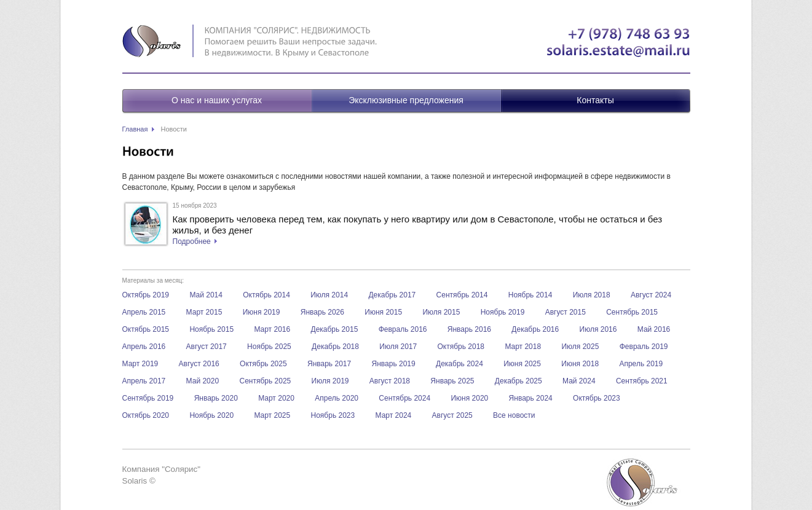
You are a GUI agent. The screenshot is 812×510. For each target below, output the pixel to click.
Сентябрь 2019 (148, 398)
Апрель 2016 (144, 347)
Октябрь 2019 (146, 295)
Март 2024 (394, 415)
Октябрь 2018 (461, 347)
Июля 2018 (592, 295)
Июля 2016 (598, 329)
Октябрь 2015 (146, 329)
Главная (135, 129)
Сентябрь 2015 (632, 312)
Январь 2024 (531, 398)
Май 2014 (206, 295)
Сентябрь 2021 (642, 381)
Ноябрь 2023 (333, 415)
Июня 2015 (383, 312)
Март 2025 (272, 415)
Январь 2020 (216, 398)
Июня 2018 (580, 364)
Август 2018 (390, 381)
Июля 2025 (580, 347)
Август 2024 (651, 295)
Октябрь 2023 (597, 398)
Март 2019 (140, 364)
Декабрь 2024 (459, 364)
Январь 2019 (394, 364)
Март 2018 (523, 347)
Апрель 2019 (641, 364)
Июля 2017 (398, 347)
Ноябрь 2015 (211, 329)
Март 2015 (204, 312)
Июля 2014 (329, 295)
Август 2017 (207, 347)
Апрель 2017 (144, 381)
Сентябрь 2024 (404, 398)
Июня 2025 (522, 364)
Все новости (514, 415)
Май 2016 (654, 329)
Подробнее (192, 241)
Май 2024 (579, 381)
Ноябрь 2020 (211, 415)
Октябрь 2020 (146, 415)
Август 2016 (199, 364)
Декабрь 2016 (535, 329)
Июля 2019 (330, 381)
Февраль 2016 (403, 329)
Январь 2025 (452, 381)
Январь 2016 (469, 329)
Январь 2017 (329, 364)
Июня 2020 (469, 398)
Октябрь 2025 (263, 364)
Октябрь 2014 (266, 295)
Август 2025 (452, 415)
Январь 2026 (322, 312)
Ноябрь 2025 (269, 347)
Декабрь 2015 (335, 329)
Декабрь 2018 (335, 347)
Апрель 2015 (144, 312)
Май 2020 (203, 381)
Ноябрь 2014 (530, 295)
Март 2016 (272, 329)
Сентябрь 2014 (462, 295)
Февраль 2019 (644, 347)
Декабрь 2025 (518, 381)
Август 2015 (566, 312)
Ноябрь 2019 (503, 312)
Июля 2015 (441, 312)
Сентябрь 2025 (265, 381)
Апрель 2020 (337, 398)
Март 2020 (276, 398)
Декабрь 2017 (392, 295)
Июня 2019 (262, 312)
